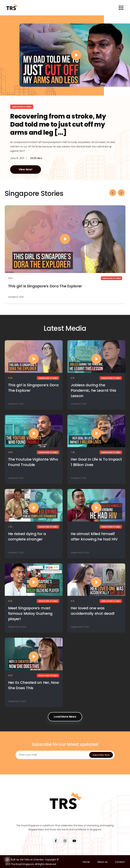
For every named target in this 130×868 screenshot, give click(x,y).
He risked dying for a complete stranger (27, 536)
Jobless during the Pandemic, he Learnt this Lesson (94, 390)
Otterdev (38, 860)
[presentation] (113, 193)
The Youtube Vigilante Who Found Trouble (33, 462)
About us (102, 862)
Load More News (65, 717)
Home (86, 862)
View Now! (26, 169)
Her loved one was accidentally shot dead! (93, 611)
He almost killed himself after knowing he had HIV (94, 536)
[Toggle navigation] (121, 8)
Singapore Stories (22, 107)
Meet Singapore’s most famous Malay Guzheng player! (30, 613)
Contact (120, 862)
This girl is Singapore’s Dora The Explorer (45, 286)
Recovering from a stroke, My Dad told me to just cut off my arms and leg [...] (58, 124)
